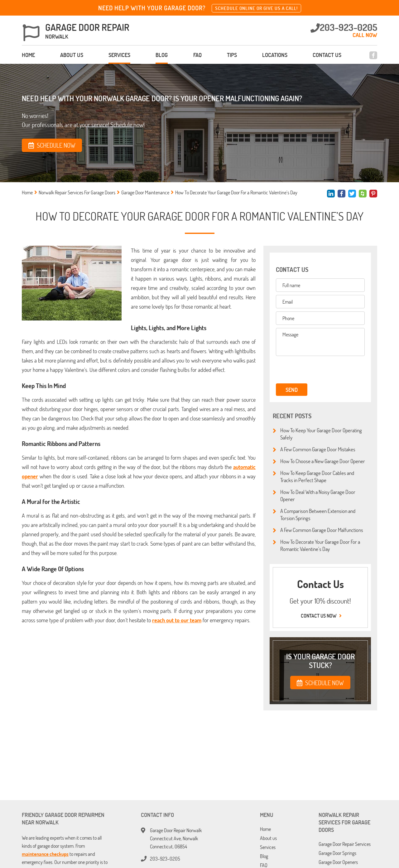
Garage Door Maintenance (145, 192)
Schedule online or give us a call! (256, 8)
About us (72, 55)
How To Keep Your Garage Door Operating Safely (317, 434)
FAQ (197, 55)
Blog (162, 55)
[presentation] (319, 370)
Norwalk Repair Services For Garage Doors (77, 192)
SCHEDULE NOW (320, 683)
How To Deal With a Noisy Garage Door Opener (314, 495)
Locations (275, 55)
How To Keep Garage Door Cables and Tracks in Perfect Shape (313, 476)
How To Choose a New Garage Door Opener (319, 461)
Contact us (327, 55)
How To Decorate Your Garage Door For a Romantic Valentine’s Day (316, 545)
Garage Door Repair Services (345, 844)
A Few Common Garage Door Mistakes (314, 449)
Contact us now (320, 616)
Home (28, 55)
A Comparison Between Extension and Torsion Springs (314, 514)
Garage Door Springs (337, 853)
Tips (232, 55)
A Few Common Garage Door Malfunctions (318, 530)
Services (119, 55)
